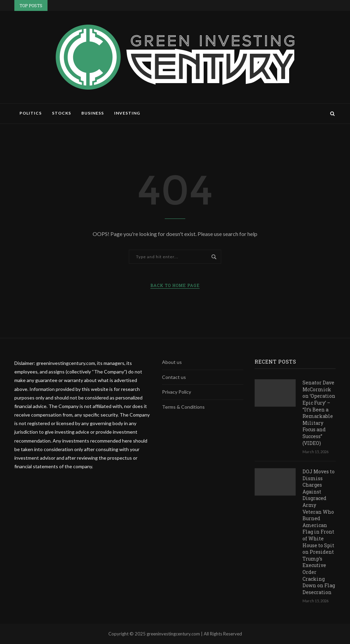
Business (93, 113)
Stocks (62, 113)
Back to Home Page (175, 285)
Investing (127, 113)
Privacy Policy (177, 392)
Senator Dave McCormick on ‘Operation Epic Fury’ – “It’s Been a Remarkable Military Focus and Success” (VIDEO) (319, 413)
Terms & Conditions (183, 407)
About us (172, 362)
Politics (31, 113)
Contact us (174, 377)
